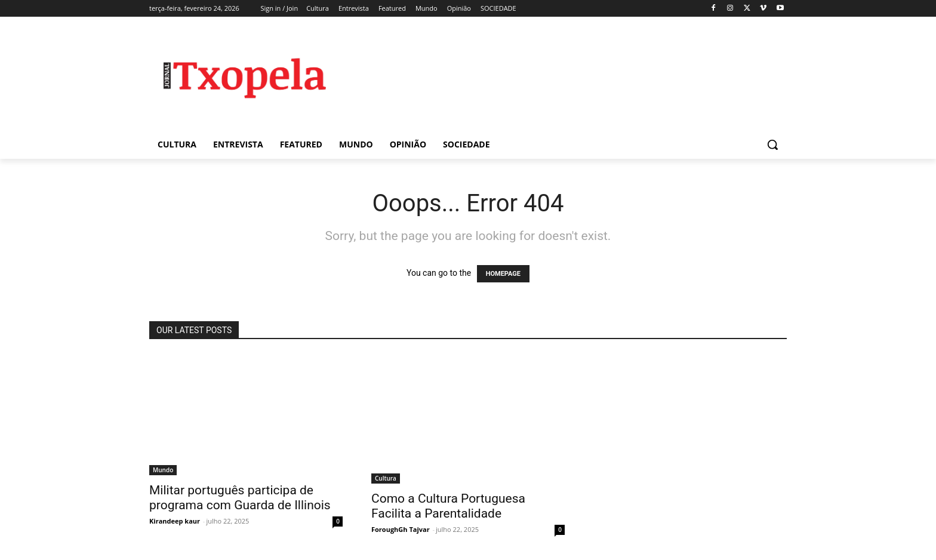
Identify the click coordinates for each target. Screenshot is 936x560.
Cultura (386, 478)
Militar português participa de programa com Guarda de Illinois (240, 498)
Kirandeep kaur (175, 521)
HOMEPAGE (503, 274)
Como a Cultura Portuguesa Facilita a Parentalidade (448, 506)
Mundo (163, 470)
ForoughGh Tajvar (401, 529)
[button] (772, 144)
